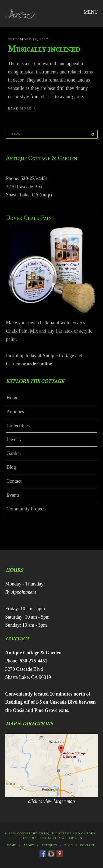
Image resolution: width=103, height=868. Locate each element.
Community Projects (26, 509)
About (29, 845)
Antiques (15, 412)
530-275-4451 (34, 178)
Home (12, 398)
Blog (11, 467)
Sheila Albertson (65, 838)
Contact (14, 481)
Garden (14, 453)
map (46, 195)
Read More (22, 108)
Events (13, 495)
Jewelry (14, 439)
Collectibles (18, 426)
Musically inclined (44, 49)
